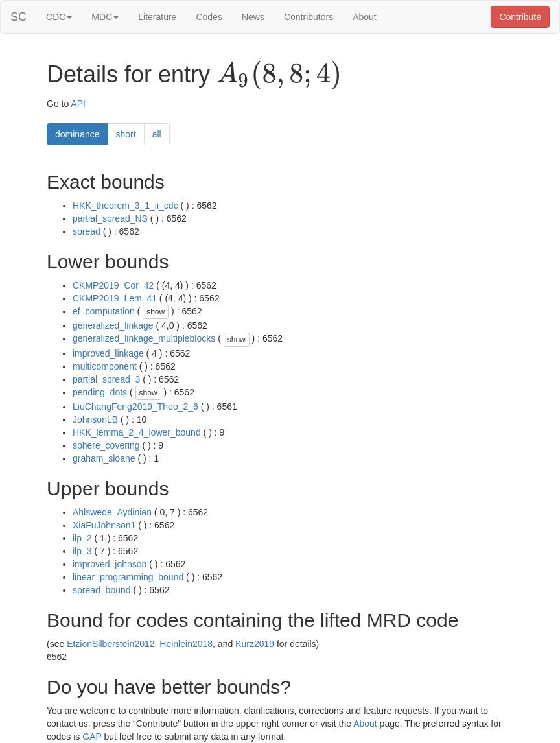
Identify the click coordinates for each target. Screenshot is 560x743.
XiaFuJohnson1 (104, 525)
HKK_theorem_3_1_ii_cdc (125, 206)
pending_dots (100, 392)
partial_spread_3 (106, 379)
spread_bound (102, 590)
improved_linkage (108, 353)
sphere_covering (106, 445)
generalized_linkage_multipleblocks (144, 338)
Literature (157, 17)
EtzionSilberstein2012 (111, 644)
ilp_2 (82, 538)
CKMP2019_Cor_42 (113, 285)
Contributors (309, 17)
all (157, 134)
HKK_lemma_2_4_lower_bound (137, 432)
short (126, 134)
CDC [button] (59, 17)
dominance (77, 134)
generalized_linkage (113, 325)
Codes (209, 17)
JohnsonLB (95, 419)
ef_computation (104, 311)
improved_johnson (110, 564)
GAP (92, 737)
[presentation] (279, 75)
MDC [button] (105, 17)
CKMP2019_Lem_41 (115, 298)
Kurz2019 (255, 644)
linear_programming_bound (128, 577)
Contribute (520, 17)
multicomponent (105, 366)
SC (18, 17)
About (365, 17)
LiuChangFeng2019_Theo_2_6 (135, 407)
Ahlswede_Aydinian (112, 512)
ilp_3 (82, 551)
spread (87, 231)
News (253, 17)
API (78, 104)
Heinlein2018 (186, 644)
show (156, 312)
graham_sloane (104, 458)
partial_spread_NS (110, 218)
